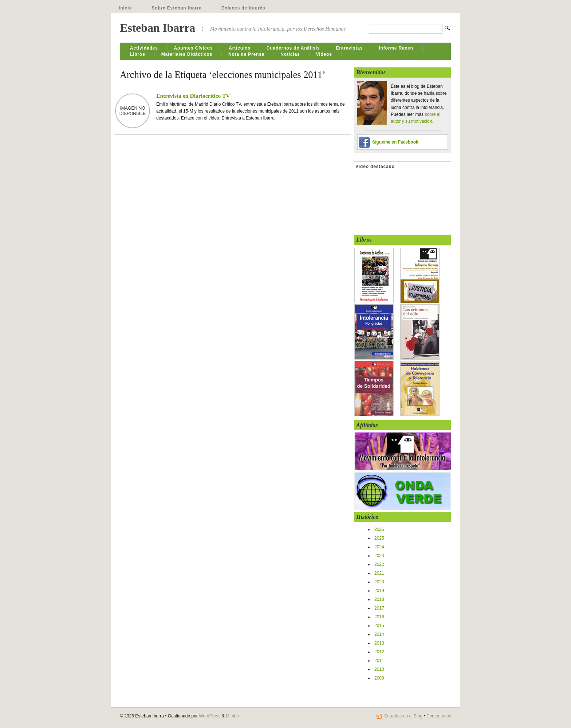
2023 (379, 556)
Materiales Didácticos (187, 54)
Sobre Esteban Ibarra (177, 8)
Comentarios (439, 716)
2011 (379, 661)
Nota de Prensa (246, 54)
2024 (379, 547)
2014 (379, 634)
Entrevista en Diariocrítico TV (193, 96)
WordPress (210, 716)
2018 (379, 599)
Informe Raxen (396, 48)
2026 (379, 529)
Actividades (144, 48)
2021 (379, 573)
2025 (379, 538)
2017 (379, 608)
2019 (379, 591)
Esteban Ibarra (157, 28)
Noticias (290, 54)
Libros (138, 54)
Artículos (240, 48)
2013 (379, 643)
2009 (379, 678)
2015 (379, 626)
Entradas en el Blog (403, 716)
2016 (379, 617)
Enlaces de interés (243, 8)
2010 (379, 669)
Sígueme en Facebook (395, 142)
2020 (379, 582)
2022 (379, 564)
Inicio (125, 8)
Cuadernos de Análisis (293, 48)
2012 (379, 652)
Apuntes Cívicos (194, 48)
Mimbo (232, 716)
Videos (324, 54)
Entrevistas (349, 48)
